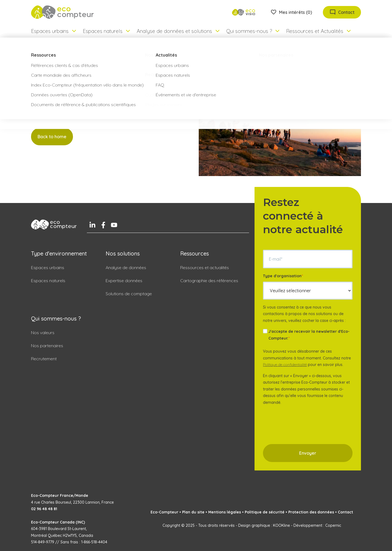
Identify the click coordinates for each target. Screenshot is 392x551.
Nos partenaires (47, 346)
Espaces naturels (48, 281)
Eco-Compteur (164, 512)
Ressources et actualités (205, 267)
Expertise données (124, 281)
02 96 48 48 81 (44, 509)
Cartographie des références (209, 281)
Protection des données (311, 512)
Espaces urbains (48, 267)
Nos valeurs (43, 333)
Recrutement (44, 359)
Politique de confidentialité (285, 365)
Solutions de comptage (129, 294)
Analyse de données (126, 267)
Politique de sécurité (265, 512)
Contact (345, 512)
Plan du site (193, 512)
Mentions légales (225, 512)
